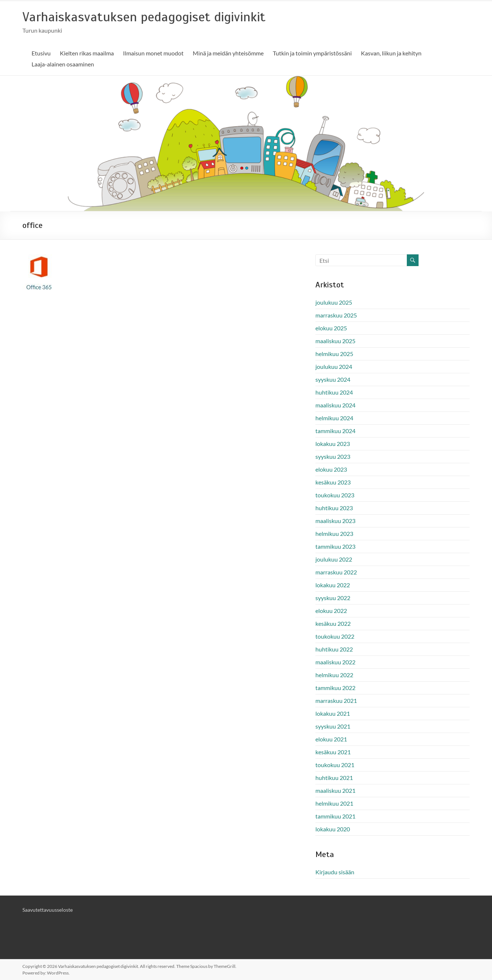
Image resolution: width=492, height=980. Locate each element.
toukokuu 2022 (335, 636)
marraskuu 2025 (336, 315)
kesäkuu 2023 (333, 482)
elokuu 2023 (331, 469)
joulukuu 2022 (334, 559)
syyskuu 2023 (333, 456)
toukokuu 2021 (335, 765)
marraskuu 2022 (336, 572)
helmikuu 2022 (334, 675)
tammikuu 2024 (335, 431)
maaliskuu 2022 (335, 662)
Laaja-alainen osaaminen (63, 64)
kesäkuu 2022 (333, 623)
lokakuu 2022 (333, 585)
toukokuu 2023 (335, 495)
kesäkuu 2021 (333, 752)
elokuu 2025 (331, 328)
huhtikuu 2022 (334, 649)
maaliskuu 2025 (335, 341)
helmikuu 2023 (334, 533)
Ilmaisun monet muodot (153, 53)
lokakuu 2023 (333, 444)
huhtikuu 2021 (334, 778)
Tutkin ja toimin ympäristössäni (312, 53)
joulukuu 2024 (334, 366)
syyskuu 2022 (333, 598)
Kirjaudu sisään (335, 872)
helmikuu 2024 (334, 418)
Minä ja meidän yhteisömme (228, 53)
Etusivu (41, 53)
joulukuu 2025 (334, 302)
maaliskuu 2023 (335, 521)
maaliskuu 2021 (335, 790)
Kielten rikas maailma (87, 53)
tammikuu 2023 (335, 546)
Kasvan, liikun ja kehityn (391, 53)
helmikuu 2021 (334, 803)
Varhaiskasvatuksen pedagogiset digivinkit (144, 17)
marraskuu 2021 (336, 700)
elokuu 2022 (331, 611)
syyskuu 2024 (333, 379)
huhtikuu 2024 (334, 392)
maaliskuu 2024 (335, 405)
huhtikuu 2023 (334, 508)
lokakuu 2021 (333, 713)
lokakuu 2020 (333, 829)
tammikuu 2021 (335, 816)
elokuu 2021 (331, 739)
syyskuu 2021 (333, 726)
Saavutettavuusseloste (48, 910)
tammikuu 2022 (335, 688)
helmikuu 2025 (334, 354)
